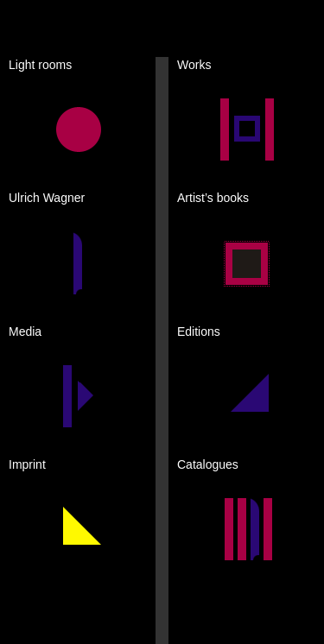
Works (194, 65)
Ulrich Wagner (47, 198)
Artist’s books (213, 198)
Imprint (27, 464)
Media (25, 331)
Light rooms (40, 65)
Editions (199, 331)
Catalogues (208, 464)
